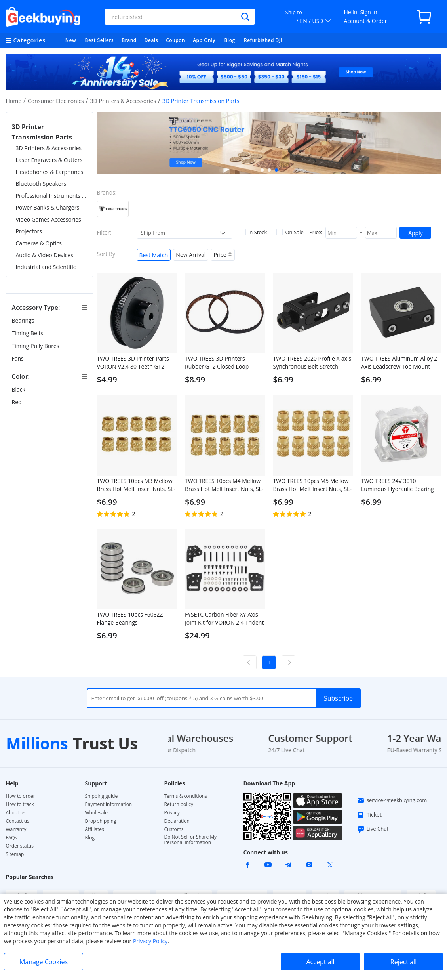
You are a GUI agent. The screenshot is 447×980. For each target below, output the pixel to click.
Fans (19, 358)
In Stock (253, 232)
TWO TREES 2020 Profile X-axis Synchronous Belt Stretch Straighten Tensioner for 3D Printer (312, 363)
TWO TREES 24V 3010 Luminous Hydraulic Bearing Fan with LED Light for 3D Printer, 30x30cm (398, 485)
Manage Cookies (44, 962)
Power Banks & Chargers (48, 207)
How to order (21, 796)
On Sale (290, 232)
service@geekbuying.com (392, 800)
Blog (229, 40)
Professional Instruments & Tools (51, 196)
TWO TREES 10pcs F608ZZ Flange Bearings (130, 618)
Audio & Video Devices (45, 255)
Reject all (403, 962)
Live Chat (373, 829)
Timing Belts (28, 333)
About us (16, 813)
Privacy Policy (150, 941)
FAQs (12, 838)
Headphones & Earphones (50, 172)
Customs (174, 829)
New (71, 40)
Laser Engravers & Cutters (49, 160)
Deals (151, 40)
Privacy (172, 813)
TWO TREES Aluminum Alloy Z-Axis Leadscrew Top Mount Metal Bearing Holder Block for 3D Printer (401, 363)
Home (14, 101)
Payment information (109, 804)
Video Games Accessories (49, 219)
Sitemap (15, 854)
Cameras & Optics (39, 243)
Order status (20, 846)
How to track (20, 804)
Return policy (179, 804)
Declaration (177, 821)
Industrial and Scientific (46, 267)
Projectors (29, 231)
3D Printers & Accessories (123, 101)
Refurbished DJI (263, 40)
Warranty (16, 829)
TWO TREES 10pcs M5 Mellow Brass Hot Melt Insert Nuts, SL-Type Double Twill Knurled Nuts (312, 485)
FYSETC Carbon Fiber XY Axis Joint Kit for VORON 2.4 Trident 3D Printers (224, 619)
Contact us (18, 821)
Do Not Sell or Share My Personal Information (191, 840)
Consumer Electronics (56, 101)
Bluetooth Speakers (41, 184)
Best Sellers (100, 40)
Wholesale (97, 813)
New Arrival (191, 255)
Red (18, 402)
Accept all (320, 962)
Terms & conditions (186, 796)
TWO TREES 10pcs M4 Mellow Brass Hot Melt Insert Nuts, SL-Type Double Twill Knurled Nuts (224, 485)
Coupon (175, 40)
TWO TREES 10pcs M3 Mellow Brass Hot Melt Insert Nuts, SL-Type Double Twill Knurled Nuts (136, 485)
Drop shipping (101, 821)
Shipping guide (102, 796)
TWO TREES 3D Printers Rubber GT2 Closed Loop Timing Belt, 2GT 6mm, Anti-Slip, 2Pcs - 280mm (221, 363)
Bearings (24, 320)
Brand (129, 40)
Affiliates (95, 829)
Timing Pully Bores (36, 346)
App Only (204, 40)
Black (19, 389)
